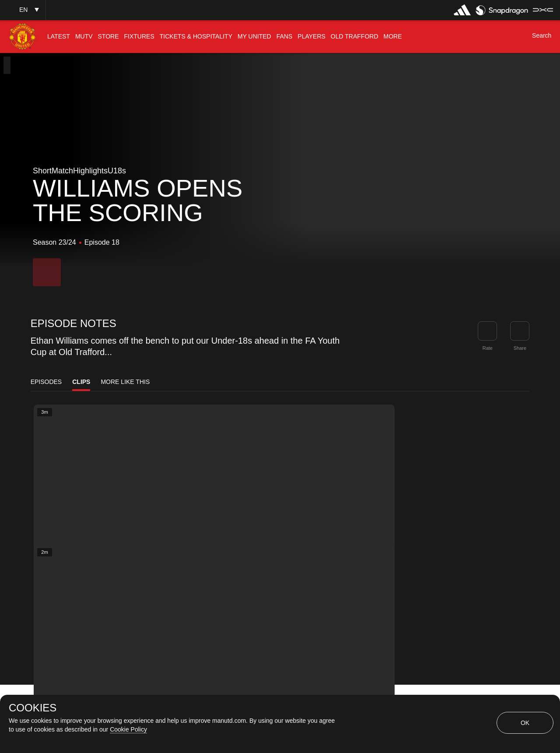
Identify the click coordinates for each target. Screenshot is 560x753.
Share (520, 348)
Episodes (46, 382)
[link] (520, 331)
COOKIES (33, 708)
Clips (81, 382)
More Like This (125, 382)
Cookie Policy (128, 729)
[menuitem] (59, 37)
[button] (23, 10)
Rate (488, 348)
